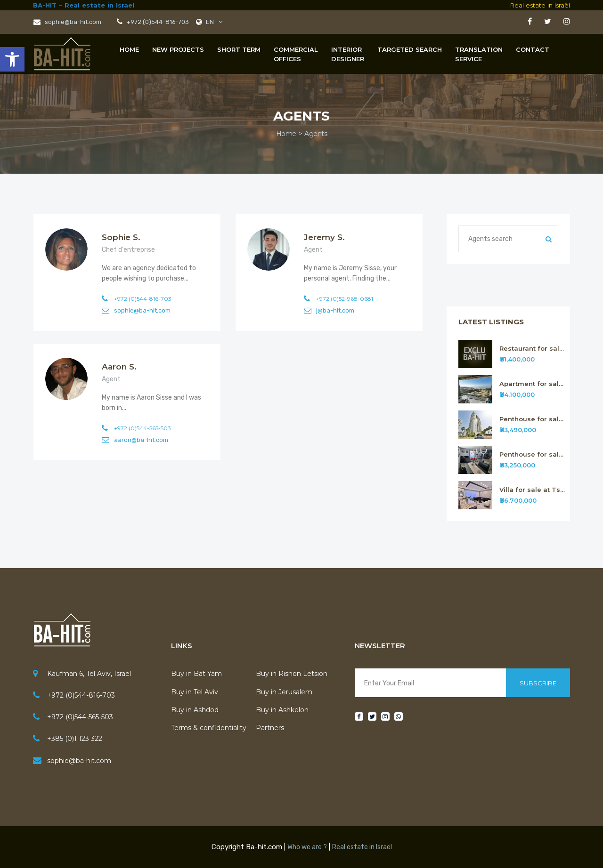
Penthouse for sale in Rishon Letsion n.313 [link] (533, 454)
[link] (12, 59)
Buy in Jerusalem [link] (284, 692)
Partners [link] (270, 728)
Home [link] (129, 49)
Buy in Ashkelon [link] (282, 710)
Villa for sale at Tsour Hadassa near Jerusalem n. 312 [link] (533, 490)
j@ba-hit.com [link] (335, 310)
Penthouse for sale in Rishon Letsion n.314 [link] (533, 419)
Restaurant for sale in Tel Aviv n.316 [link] (533, 349)
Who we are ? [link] (307, 847)
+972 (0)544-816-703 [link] (157, 22)
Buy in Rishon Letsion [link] (292, 674)
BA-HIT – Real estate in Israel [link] (84, 5)
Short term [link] (239, 49)
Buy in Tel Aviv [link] (195, 692)
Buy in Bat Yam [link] (196, 674)
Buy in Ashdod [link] (195, 710)
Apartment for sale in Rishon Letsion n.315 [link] (533, 384)
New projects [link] (178, 49)
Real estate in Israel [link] (362, 847)
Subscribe (538, 683)
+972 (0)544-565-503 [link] (80, 717)
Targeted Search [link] (410, 49)
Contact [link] (533, 49)
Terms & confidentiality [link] (209, 728)
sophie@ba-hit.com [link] (67, 22)
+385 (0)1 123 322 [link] (75, 739)
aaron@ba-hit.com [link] (141, 440)
